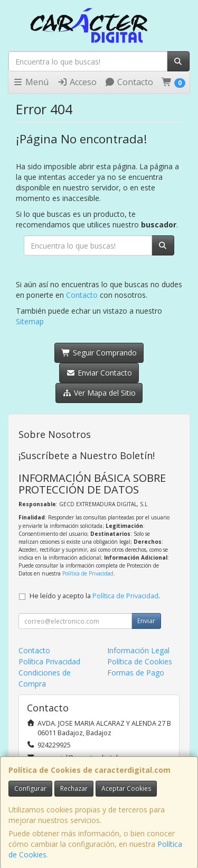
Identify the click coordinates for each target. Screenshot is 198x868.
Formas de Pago (136, 673)
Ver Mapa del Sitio (99, 393)
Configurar (30, 788)
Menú (31, 82)
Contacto (129, 82)
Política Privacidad (49, 661)
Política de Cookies (140, 661)
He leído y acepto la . (95, 596)
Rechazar (74, 788)
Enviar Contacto (99, 373)
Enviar (146, 621)
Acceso (77, 82)
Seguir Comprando (99, 353)
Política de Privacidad (88, 573)
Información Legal (138, 650)
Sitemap (30, 321)
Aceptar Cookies (126, 788)
